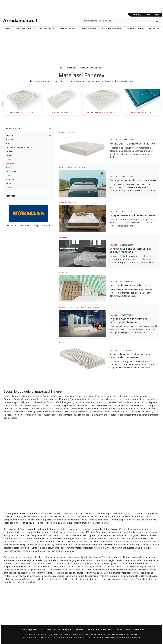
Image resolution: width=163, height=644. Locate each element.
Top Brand (154, 29)
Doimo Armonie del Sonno (18, 147)
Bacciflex (10, 139)
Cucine (7, 29)
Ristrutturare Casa (111, 29)
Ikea (8, 175)
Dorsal (9, 155)
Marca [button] (10, 135)
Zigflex (9, 187)
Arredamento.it (42, 20)
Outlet (147, 15)
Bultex (9, 144)
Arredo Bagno (47, 29)
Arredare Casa (89, 29)
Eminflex (64, 132)
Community (136, 15)
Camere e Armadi (68, 29)
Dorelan (73, 167)
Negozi (156, 15)
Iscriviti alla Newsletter (134, 629)
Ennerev (74, 132)
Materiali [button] (12, 196)
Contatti (120, 629)
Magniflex (64, 308)
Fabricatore (11, 171)
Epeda (9, 167)
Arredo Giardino (135, 29)
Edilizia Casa (94, 629)
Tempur (63, 167)
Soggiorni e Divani (25, 29)
